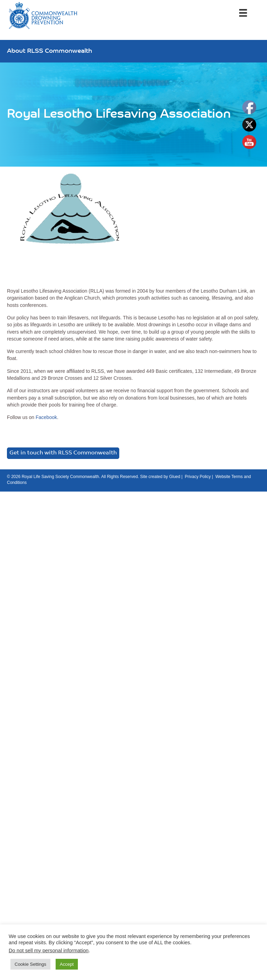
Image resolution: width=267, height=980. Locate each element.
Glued (175, 477)
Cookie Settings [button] (30, 964)
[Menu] (243, 13)
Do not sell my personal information (49, 950)
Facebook (46, 417)
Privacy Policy (198, 477)
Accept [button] (67, 964)
